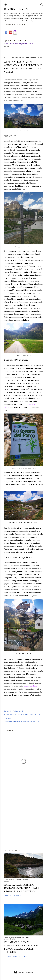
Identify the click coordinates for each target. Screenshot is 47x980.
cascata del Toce (30, 686)
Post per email (18, 711)
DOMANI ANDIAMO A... (16, 9)
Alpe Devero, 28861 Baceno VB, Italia (26, 721)
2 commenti (17, 896)
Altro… (8, 47)
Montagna (24, 714)
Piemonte (8, 718)
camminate (16, 714)
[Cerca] (41, 4)
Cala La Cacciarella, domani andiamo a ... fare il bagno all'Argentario (23, 888)
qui (11, 487)
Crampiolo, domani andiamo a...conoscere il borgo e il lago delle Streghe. (21, 947)
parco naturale (34, 714)
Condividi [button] (7, 711)
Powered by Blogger (24, 972)
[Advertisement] (23, 820)
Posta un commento (20, 956)
